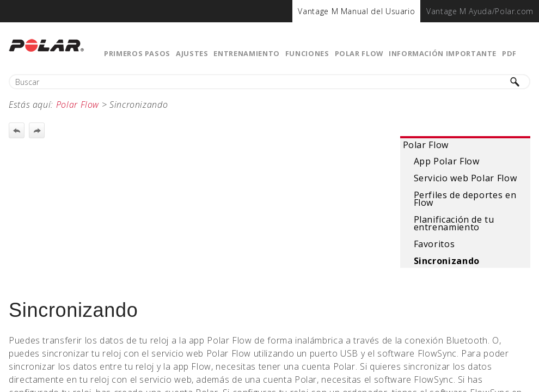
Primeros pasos (137, 53)
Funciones (307, 53)
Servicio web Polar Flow (465, 178)
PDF (509, 53)
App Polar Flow (447, 161)
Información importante (443, 53)
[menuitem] (356, 11)
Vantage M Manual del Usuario (356, 11)
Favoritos (434, 244)
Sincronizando (447, 261)
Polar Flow (359, 53)
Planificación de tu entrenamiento (454, 223)
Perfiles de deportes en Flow (465, 199)
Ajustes (192, 53)
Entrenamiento (246, 53)
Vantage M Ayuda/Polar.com (480, 11)
